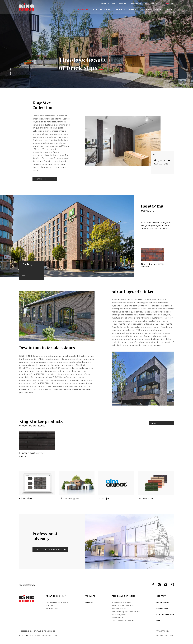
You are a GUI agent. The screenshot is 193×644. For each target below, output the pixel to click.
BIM (146, 4)
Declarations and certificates (122, 605)
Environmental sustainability (57, 602)
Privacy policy (162, 631)
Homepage (83, 10)
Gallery (132, 10)
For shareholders (52, 608)
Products (120, 10)
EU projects (50, 605)
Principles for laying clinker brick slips (126, 612)
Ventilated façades (119, 608)
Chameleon (122, 4)
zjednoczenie (51, 635)
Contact (170, 10)
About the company (102, 10)
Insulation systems (119, 615)
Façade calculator (108, 4)
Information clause (165, 635)
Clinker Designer (136, 4)
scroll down (11, 73)
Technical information (151, 10)
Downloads (154, 4)
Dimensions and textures (121, 602)
